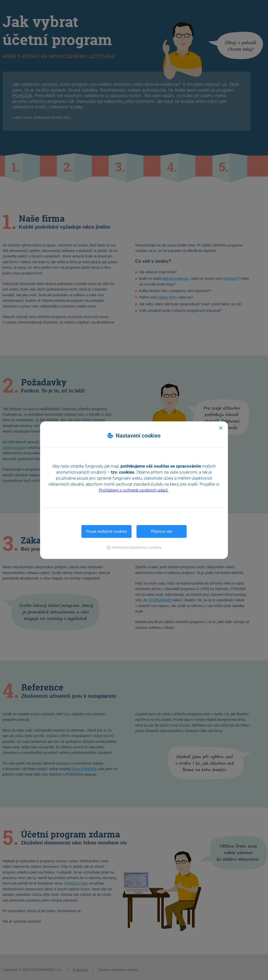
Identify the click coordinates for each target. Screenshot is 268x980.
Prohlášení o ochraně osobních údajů (134, 490)
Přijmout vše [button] (162, 531)
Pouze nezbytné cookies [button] (106, 531)
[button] (134, 547)
